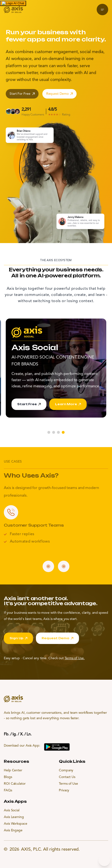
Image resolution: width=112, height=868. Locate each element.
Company (66, 770)
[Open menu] (102, 10)
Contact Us (67, 777)
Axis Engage (13, 830)
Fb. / (8, 734)
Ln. (29, 734)
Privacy (64, 790)
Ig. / (16, 734)
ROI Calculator (15, 784)
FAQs (8, 790)
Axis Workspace (16, 824)
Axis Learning (14, 817)
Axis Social (12, 810)
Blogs (8, 777)
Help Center (13, 770)
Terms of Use (68, 784)
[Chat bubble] (104, 860)
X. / (23, 734)
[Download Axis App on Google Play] (57, 747)
